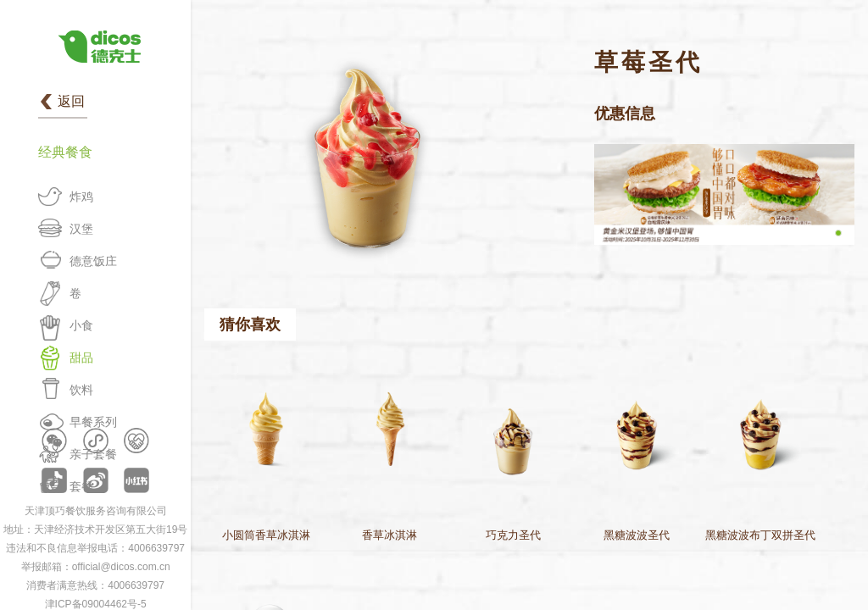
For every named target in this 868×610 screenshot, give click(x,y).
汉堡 (81, 229)
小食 (81, 325)
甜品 (81, 358)
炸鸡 (81, 197)
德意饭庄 (93, 261)
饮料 (81, 390)
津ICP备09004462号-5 (96, 604)
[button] (838, 233)
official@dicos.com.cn (121, 567)
